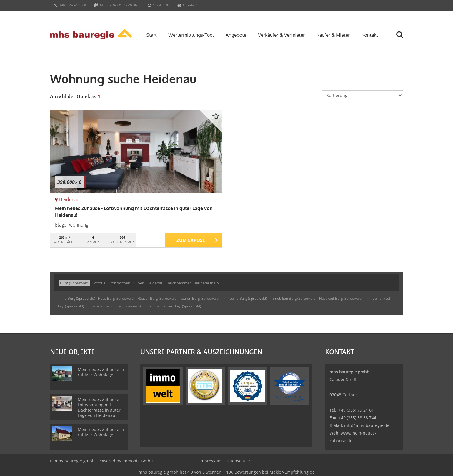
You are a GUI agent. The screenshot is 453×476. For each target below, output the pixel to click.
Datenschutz (238, 461)
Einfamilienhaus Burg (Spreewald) (114, 306)
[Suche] (402, 39)
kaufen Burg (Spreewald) (200, 298)
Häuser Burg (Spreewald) (157, 298)
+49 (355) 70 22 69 (73, 5)
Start (152, 35)
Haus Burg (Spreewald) (116, 298)
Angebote (236, 35)
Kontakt (370, 35)
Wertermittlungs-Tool (191, 35)
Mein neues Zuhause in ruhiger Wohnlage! (101, 372)
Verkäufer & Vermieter (281, 35)
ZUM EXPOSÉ (191, 240)
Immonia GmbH (138, 461)
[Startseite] (91, 34)
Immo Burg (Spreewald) (76, 298)
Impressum (211, 461)
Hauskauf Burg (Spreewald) (341, 298)
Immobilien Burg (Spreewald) (293, 298)
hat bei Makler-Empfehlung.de (227, 472)
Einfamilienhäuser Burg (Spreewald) (172, 306)
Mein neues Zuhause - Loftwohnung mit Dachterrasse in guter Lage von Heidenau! (100, 407)
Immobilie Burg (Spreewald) (245, 298)
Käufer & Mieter (333, 35)
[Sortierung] (362, 95)
